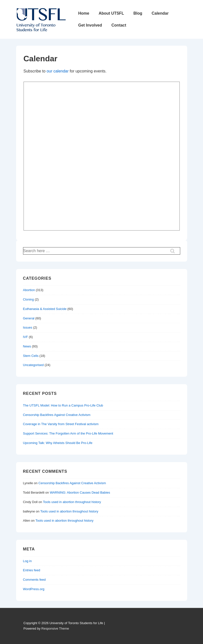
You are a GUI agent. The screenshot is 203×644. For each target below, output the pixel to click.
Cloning (29, 299)
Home (84, 13)
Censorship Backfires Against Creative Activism (57, 415)
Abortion (29, 290)
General (29, 318)
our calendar (58, 71)
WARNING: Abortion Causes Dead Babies (80, 492)
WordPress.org (34, 589)
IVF (26, 337)
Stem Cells (31, 356)
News (27, 346)
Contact (119, 25)
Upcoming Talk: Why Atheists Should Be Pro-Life (58, 443)
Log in (27, 561)
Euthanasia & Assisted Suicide (45, 309)
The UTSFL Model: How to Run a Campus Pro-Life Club (63, 405)
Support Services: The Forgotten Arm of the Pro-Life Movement (68, 433)
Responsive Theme (55, 628)
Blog (138, 13)
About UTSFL (111, 13)
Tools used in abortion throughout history (72, 502)
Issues (28, 327)
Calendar (160, 13)
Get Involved (90, 25)
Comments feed (34, 580)
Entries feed (32, 570)
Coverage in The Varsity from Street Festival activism (61, 424)
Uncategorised (33, 365)
